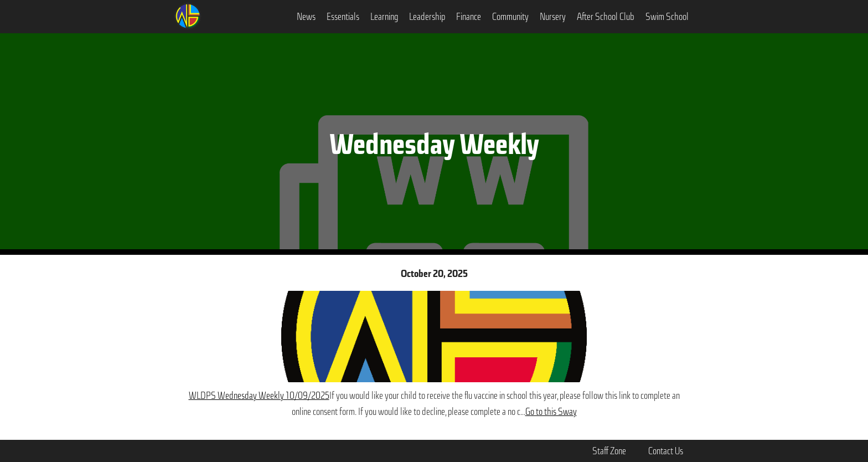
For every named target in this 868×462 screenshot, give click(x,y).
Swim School (667, 17)
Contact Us (666, 451)
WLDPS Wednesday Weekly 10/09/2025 (259, 396)
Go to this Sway (551, 412)
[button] (306, 17)
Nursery (553, 17)
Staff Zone (609, 451)
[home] (188, 15)
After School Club (606, 17)
